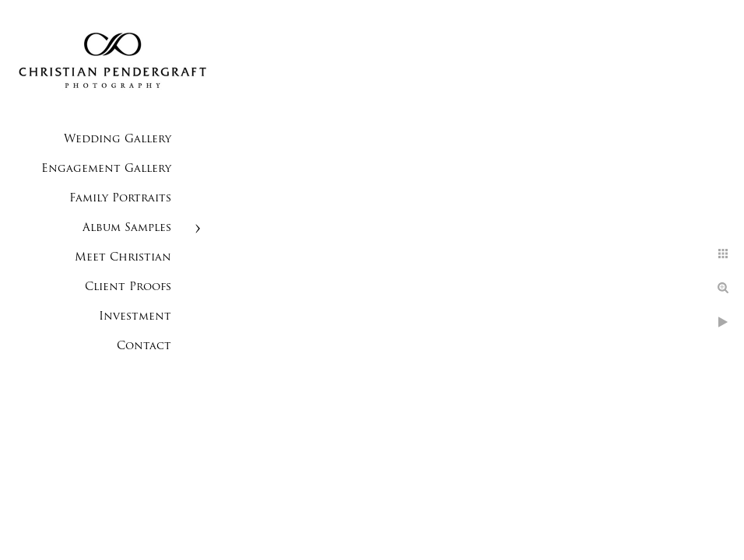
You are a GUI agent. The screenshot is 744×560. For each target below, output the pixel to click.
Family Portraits (120, 199)
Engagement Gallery (106, 169)
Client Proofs (128, 287)
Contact (144, 346)
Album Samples (127, 228)
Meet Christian (123, 258)
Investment (135, 317)
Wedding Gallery (118, 140)
